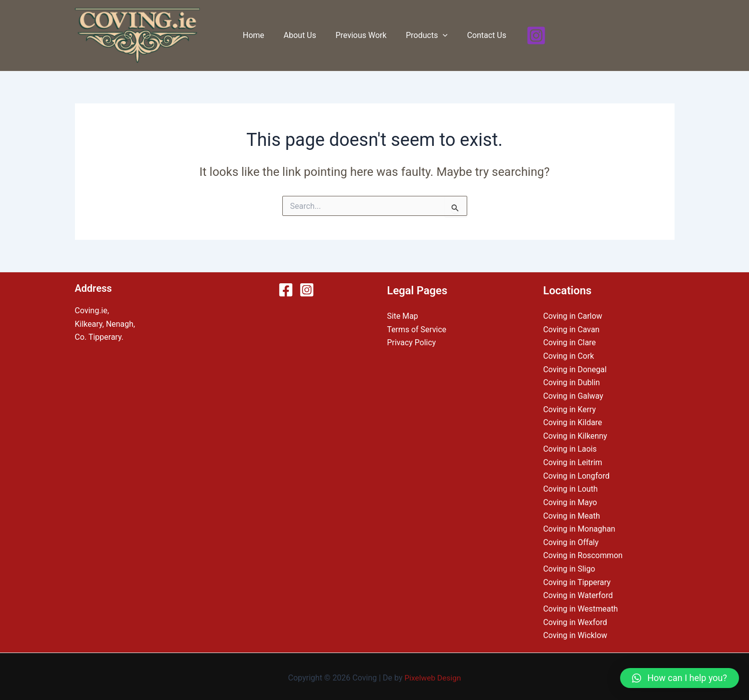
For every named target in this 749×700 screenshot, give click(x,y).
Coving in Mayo (570, 501)
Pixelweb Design (433, 675)
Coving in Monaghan (580, 527)
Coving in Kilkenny (575, 435)
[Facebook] (286, 290)
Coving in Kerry (570, 408)
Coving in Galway (573, 395)
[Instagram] (528, 35)
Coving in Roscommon (583, 553)
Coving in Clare (570, 343)
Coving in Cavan (572, 330)
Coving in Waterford (578, 593)
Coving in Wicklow (575, 633)
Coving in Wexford (575, 619)
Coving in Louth (571, 487)
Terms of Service (417, 330)
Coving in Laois (570, 448)
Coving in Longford (577, 474)
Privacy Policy (412, 343)
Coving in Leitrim (573, 461)
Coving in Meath (572, 514)
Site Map (403, 316)
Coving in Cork (569, 355)
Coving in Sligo (569, 567)
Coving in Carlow (573, 316)
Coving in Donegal (575, 369)
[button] (680, 678)
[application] (440, 35)
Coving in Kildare (573, 421)
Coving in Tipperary (577, 580)
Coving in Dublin (572, 382)
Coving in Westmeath (581, 606)
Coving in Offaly (571, 540)
